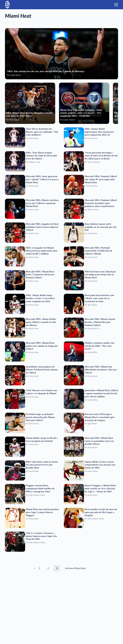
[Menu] (116, 5)
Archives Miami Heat (75, 568)
